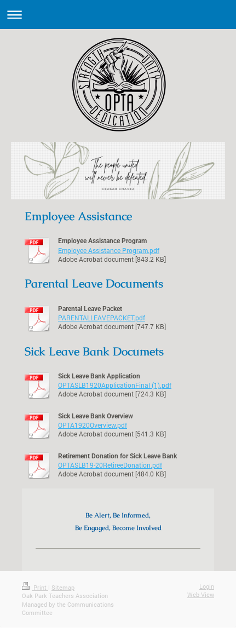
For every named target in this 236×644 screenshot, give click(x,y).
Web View (201, 594)
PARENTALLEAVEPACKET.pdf (102, 318)
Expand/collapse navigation (118, 15)
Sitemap (63, 587)
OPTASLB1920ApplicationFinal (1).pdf (115, 385)
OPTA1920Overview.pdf (93, 425)
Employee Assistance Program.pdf (109, 250)
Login (207, 586)
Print (35, 587)
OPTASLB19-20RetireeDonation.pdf (110, 465)
